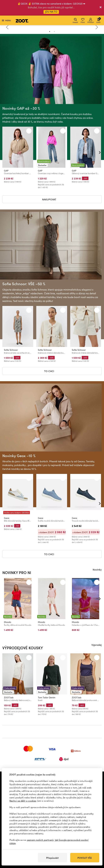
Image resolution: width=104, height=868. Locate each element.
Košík (99, 20)
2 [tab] (54, 32)
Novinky (97, 569)
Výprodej (97, 645)
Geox (7, 518)
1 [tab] (50, 32)
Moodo (8, 622)
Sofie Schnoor (11, 350)
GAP (6, 171)
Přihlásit (91, 21)
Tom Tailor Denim (47, 697)
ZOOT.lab (9, 697)
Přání (83, 21)
